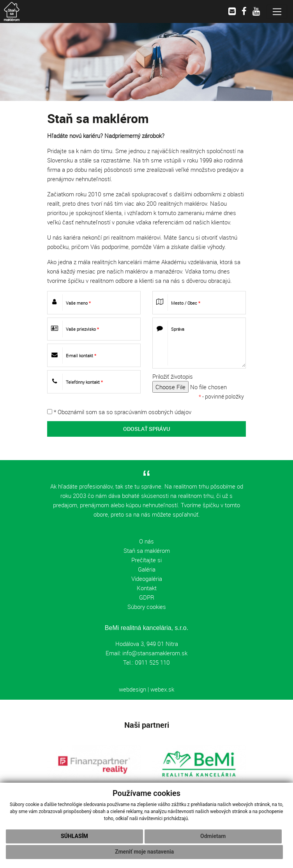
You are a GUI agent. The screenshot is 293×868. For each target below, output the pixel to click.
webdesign (132, 689)
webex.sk (162, 689)
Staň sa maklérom (147, 550)
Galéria (147, 569)
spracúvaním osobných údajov (153, 412)
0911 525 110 (152, 662)
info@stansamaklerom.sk (155, 653)
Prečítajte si (146, 560)
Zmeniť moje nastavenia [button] (144, 852)
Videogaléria (147, 579)
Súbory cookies (147, 607)
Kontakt (147, 588)
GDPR (147, 597)
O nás (146, 541)
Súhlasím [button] (74, 836)
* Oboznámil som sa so (119, 412)
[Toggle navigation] (277, 12)
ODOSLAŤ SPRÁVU (147, 429)
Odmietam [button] (213, 836)
